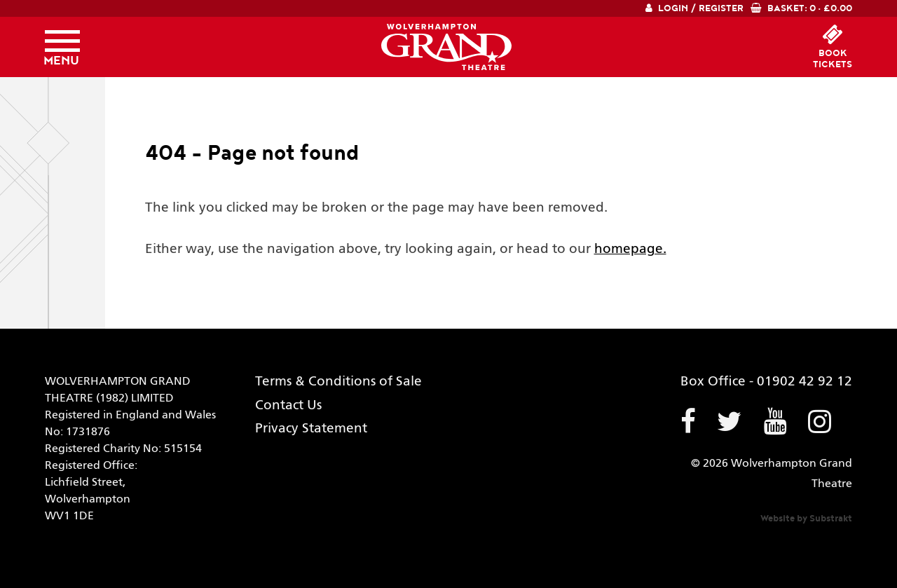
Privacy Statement (311, 429)
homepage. (630, 249)
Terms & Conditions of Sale (338, 382)
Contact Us (288, 405)
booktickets (833, 59)
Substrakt (831, 519)
